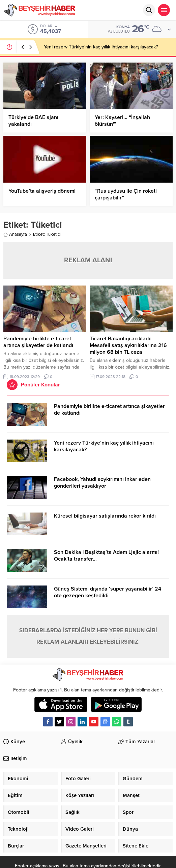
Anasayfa (15, 234)
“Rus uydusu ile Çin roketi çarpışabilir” (126, 194)
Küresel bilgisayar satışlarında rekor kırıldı (105, 516)
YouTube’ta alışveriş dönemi (42, 191)
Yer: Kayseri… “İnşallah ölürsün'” (122, 121)
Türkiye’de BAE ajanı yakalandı (33, 121)
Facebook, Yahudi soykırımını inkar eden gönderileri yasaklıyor (102, 483)
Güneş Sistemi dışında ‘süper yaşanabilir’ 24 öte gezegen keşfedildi (108, 592)
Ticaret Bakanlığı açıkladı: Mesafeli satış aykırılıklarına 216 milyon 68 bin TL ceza (128, 345)
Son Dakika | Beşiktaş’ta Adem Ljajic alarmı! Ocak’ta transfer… (106, 556)
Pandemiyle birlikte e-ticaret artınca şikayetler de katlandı (38, 342)
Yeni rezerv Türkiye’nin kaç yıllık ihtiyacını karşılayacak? (101, 47)
